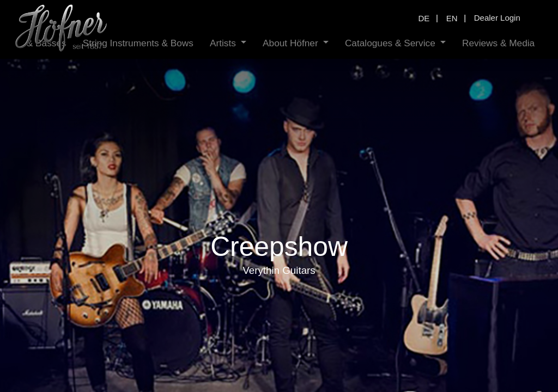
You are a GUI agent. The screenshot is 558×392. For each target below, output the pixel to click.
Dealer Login (497, 18)
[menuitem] (110, 43)
